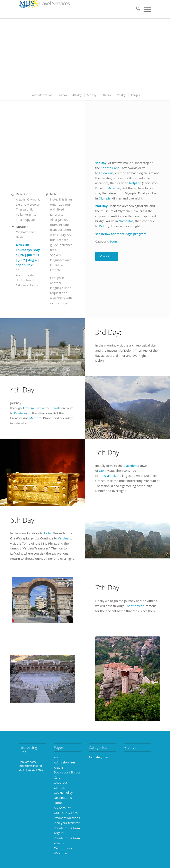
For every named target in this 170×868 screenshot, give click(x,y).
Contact (59, 788)
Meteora (35, 418)
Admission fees (65, 762)
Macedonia (131, 466)
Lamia (40, 408)
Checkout (61, 782)
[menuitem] (136, 9)
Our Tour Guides (66, 813)
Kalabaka (20, 413)
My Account (62, 808)
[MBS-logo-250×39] (44, 9)
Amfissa (28, 408)
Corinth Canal (110, 168)
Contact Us (106, 256)
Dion (102, 470)
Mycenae (114, 188)
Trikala (56, 408)
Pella (47, 533)
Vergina (63, 538)
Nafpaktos (126, 221)
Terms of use (63, 848)
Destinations (63, 798)
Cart (57, 777)
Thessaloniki (108, 476)
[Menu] (146, 9)
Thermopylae (135, 606)
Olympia (105, 198)
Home (58, 803)
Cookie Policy (63, 792)
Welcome (60, 853)
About (58, 757)
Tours (114, 241)
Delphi (104, 226)
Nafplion (135, 183)
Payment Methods (67, 818)
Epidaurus (106, 173)
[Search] (136, 9)
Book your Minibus (67, 772)
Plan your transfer (67, 823)
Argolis (59, 767)
